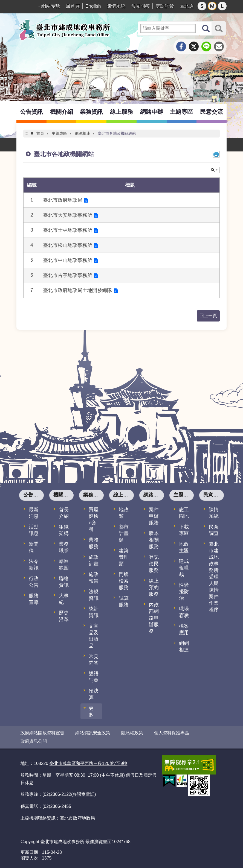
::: (38, 6)
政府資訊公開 (34, 741)
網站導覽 (51, 6)
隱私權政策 (132, 733)
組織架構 (64, 530)
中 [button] (212, 6)
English (93, 6)
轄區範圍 (64, 565)
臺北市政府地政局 (63, 200)
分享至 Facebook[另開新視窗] (181, 46)
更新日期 (29, 852)
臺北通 (187, 6)
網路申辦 (152, 112)
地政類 (124, 513)
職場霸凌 (184, 612)
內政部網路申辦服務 (154, 618)
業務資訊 (91, 112)
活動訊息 (34, 530)
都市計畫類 (124, 533)
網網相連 (82, 133)
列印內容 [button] (216, 154)
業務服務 (94, 543)
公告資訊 (31, 112)
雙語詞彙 (165, 6)
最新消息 (34, 513)
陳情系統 (116, 6)
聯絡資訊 (64, 582)
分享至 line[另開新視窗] (206, 46)
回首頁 (73, 6)
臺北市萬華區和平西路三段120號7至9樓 (89, 763)
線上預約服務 (154, 588)
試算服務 (124, 601)
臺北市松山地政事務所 (68, 245)
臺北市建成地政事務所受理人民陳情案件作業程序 (214, 577)
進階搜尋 (219, 28)
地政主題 (184, 547)
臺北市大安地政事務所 (68, 215)
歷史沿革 (64, 616)
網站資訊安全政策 (93, 733)
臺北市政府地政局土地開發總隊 (77, 290)
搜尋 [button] (206, 28)
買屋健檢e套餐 (94, 519)
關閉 (214, 170)
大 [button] (222, 6)
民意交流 (212, 112)
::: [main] (26, 133)
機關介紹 (62, 112)
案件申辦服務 (154, 516)
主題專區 (181, 112)
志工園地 (184, 513)
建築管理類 (124, 557)
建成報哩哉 (184, 568)
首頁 (40, 133)
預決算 (94, 694)
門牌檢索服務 (124, 581)
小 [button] (202, 6)
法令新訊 (34, 565)
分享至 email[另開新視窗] (219, 46)
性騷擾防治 (184, 592)
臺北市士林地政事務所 (68, 230)
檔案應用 (184, 629)
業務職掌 (64, 547)
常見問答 (140, 6)
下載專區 (184, 530)
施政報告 (94, 578)
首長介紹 (64, 513)
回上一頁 (208, 316)
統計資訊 (94, 612)
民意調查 (214, 530)
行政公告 (34, 582)
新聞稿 (34, 547)
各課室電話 (83, 794)
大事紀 (64, 599)
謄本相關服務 (154, 540)
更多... (93, 711)
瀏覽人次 (29, 858)
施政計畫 (94, 560)
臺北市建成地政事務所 (64, 30)
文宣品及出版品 (94, 636)
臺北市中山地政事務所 (68, 260)
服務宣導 (34, 599)
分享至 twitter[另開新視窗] (194, 46)
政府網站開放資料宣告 (42, 733)
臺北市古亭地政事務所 (68, 275)
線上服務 (121, 112)
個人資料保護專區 (172, 733)
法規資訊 (94, 595)
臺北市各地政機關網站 (117, 133)
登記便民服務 (154, 564)
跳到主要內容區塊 (3, 3)
